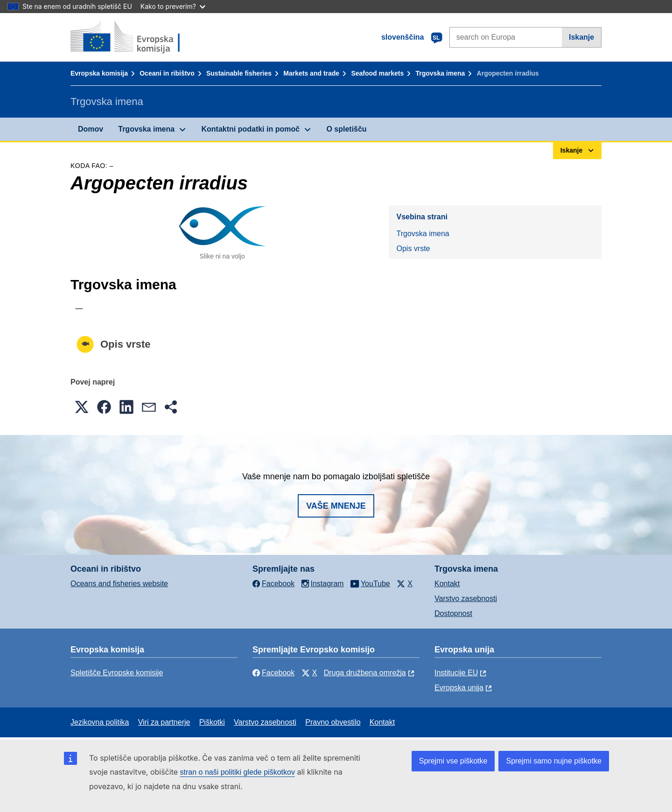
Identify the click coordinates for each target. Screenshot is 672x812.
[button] (82, 407)
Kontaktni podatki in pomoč (250, 129)
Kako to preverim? (173, 6)
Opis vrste (413, 248)
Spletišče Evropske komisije (117, 673)
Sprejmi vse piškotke (453, 761)
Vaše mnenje (336, 506)
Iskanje (581, 37)
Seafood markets (377, 73)
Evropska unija (459, 688)
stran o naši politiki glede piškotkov (238, 772)
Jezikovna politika (100, 722)
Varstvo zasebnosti (466, 598)
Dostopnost (453, 613)
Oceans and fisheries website (119, 584)
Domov (91, 129)
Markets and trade (311, 73)
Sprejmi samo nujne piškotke (554, 761)
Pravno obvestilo (333, 722)
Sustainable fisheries (239, 73)
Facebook (273, 673)
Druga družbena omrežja (365, 673)
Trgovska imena (440, 73)
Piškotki (212, 722)
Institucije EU (456, 673)
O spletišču (346, 129)
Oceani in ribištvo (167, 73)
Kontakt (447, 584)
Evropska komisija (99, 73)
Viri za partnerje (164, 722)
